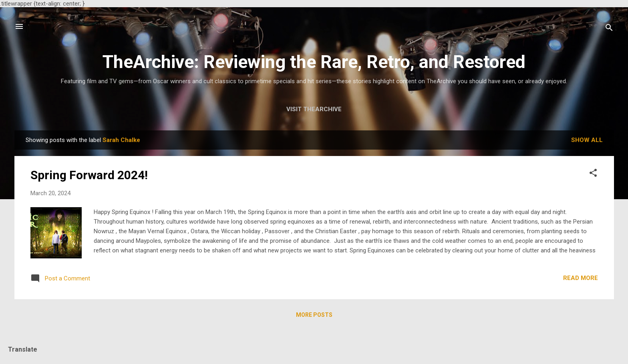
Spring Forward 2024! (89, 175)
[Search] (609, 29)
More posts (314, 315)
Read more (581, 278)
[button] (593, 174)
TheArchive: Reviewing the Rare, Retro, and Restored (314, 62)
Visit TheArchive (314, 109)
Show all (587, 140)
